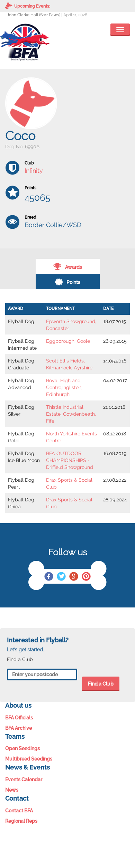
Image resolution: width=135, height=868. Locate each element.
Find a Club (101, 684)
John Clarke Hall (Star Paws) (34, 15)
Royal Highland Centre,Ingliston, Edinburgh (64, 387)
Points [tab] (67, 282)
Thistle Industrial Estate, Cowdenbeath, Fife (71, 414)
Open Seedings (22, 748)
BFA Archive (19, 728)
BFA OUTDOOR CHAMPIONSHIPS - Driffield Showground (70, 460)
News (12, 790)
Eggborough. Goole (68, 341)
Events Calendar (24, 780)
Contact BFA (19, 811)
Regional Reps (21, 821)
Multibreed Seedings (29, 759)
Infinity (34, 171)
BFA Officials (19, 718)
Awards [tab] (68, 266)
